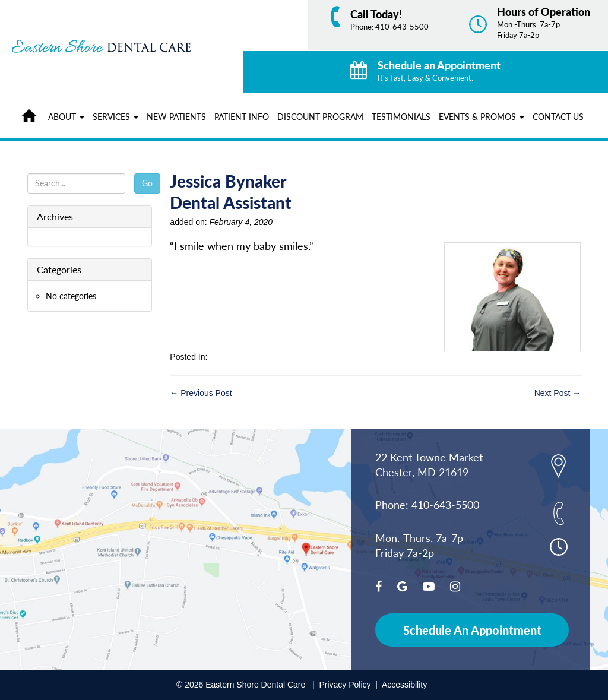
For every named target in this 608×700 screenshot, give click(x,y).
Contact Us (558, 117)
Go (147, 183)
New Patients (176, 117)
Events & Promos (482, 117)
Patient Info (242, 117)
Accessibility (404, 685)
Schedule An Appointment (472, 630)
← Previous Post (201, 393)
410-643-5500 (402, 27)
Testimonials (401, 117)
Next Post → (558, 393)
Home (32, 114)
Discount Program (320, 117)
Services (115, 117)
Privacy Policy (345, 685)
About (66, 117)
